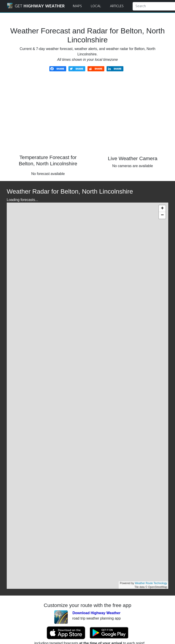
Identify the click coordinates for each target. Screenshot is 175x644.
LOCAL (96, 6)
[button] (162, 209)
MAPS (77, 6)
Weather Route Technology (151, 583)
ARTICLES (117, 6)
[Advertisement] (87, 116)
